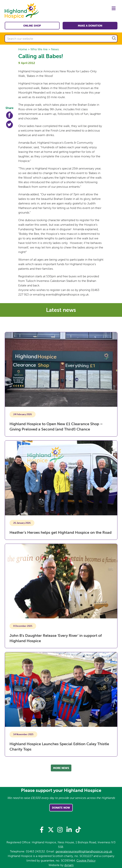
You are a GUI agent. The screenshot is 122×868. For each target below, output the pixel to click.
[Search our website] (61, 39)
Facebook (10, 115)
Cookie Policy (86, 860)
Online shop (32, 26)
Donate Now (61, 808)
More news (61, 768)
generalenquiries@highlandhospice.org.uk (84, 851)
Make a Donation (90, 26)
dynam (69, 865)
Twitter (10, 124)
